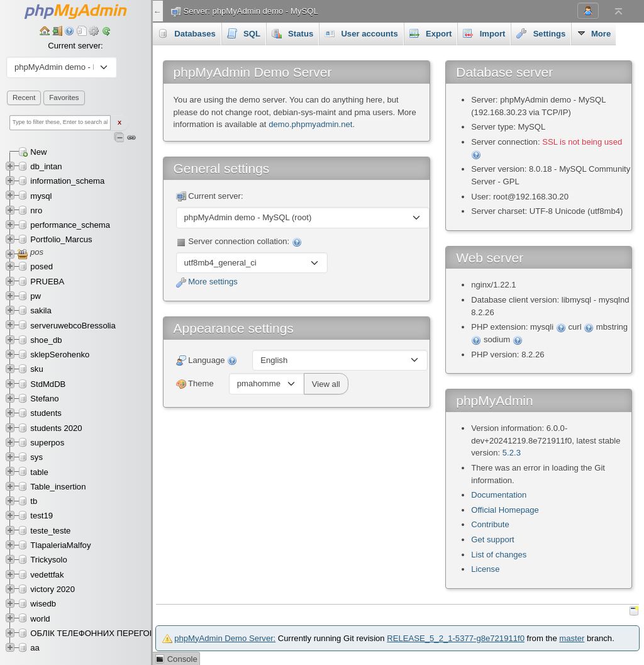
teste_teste (50, 531)
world (40, 619)
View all (326, 384)
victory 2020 (53, 589)
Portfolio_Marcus (61, 239)
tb (34, 501)
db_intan (46, 166)
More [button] (594, 33)
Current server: (75, 46)
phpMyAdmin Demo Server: (225, 638)
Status (292, 33)
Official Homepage (505, 510)
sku (36, 369)
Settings (541, 33)
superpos (47, 443)
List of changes (499, 555)
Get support (493, 539)
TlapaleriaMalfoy (60, 545)
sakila (41, 310)
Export (431, 33)
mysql (41, 196)
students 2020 (56, 428)
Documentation (499, 495)
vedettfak (47, 575)
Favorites (64, 98)
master (572, 638)
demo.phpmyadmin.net (310, 124)
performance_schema (70, 225)
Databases (187, 33)
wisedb (43, 604)
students (46, 413)
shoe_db (46, 340)
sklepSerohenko (60, 355)
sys (36, 457)
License (485, 569)
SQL (244, 33)
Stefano (44, 399)
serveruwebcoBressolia (73, 326)
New (38, 152)
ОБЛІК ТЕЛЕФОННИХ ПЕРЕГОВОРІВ (102, 633)
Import (484, 33)
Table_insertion (58, 487)
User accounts (361, 33)
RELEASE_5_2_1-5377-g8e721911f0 (456, 638)
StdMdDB (48, 384)
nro (36, 210)
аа (35, 648)
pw (36, 296)
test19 (42, 516)
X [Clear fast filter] (119, 123)
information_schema (67, 181)
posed (42, 266)
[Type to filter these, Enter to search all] (60, 123)
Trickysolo (49, 560)
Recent (24, 98)
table (39, 472)
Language (207, 361)
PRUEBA (47, 282)
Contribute (490, 524)
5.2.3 (512, 453)
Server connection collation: (239, 242)
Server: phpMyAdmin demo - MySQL (251, 11)
